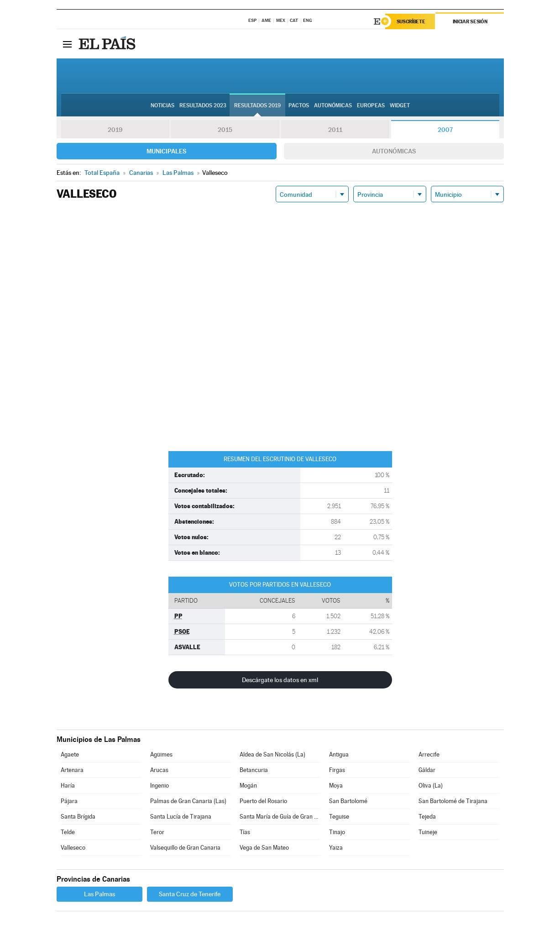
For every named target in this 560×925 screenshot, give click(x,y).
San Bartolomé (348, 801)
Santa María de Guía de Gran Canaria (280, 817)
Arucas (159, 770)
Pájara (69, 801)
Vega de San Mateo (264, 848)
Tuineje (428, 832)
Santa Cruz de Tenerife (190, 894)
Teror (157, 832)
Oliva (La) (431, 786)
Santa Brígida (78, 817)
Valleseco (73, 848)
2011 (335, 130)
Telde (68, 832)
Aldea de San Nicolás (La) (272, 754)
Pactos (299, 105)
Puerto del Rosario (263, 801)
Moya (336, 786)
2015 (225, 130)
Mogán (248, 786)
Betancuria (254, 770)
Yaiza (336, 848)
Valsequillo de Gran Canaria (185, 848)
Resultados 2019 (257, 105)
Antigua (339, 754)
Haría (68, 786)
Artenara (72, 770)
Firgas (337, 770)
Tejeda (427, 817)
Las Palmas (99, 894)
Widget (400, 105)
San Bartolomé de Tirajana (453, 801)
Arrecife (429, 754)
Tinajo (337, 832)
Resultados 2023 (203, 105)
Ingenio (160, 786)
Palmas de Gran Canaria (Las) (188, 801)
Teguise (339, 817)
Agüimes (161, 754)
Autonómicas (394, 151)
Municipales (166, 151)
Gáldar (427, 770)
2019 (115, 130)
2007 (445, 130)
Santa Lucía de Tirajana (181, 817)
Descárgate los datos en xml (280, 680)
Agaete (70, 754)
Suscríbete (411, 21)
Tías (245, 832)
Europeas (371, 105)
